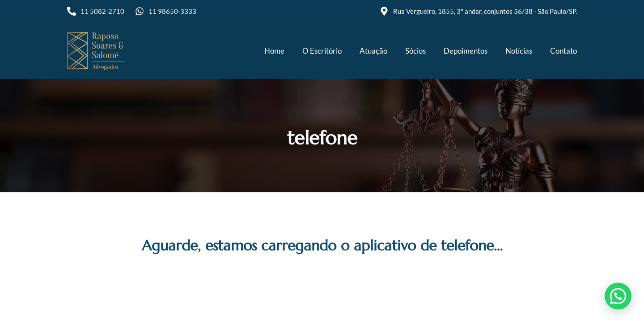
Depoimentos (466, 51)
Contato (563, 51)
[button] (618, 296)
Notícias (519, 51)
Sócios (415, 51)
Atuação (373, 51)
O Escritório (322, 51)
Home (274, 51)
